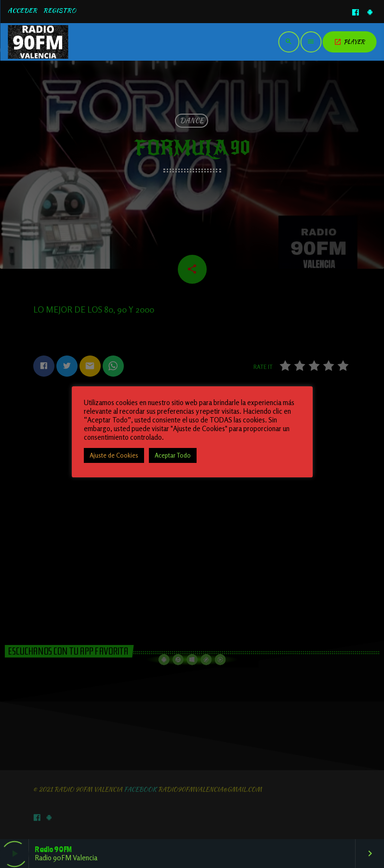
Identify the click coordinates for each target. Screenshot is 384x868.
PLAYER (349, 42)
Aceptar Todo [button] (173, 455)
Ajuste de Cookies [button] (114, 455)
